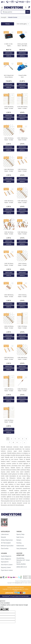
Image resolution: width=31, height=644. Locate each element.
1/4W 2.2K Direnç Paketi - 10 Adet (9, 327)
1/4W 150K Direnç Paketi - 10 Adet (22, 233)
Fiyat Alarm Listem (7, 570)
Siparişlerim (5, 562)
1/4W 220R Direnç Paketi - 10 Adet (22, 358)
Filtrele (7, 24)
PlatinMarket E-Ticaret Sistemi (11, 596)
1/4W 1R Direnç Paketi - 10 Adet (22, 296)
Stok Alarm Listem (7, 565)
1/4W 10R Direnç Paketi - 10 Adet (9, 202)
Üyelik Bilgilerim (6, 556)
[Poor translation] (6, 609)
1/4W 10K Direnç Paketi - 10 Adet (22, 170)
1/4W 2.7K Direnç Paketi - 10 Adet (22, 327)
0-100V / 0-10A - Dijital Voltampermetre (9, 45)
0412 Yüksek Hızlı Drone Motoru (9, 76)
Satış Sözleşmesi (22, 548)
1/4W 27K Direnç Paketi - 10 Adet (9, 421)
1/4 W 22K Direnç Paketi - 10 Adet (9, 107)
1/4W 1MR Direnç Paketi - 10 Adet (9, 296)
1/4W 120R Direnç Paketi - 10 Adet (22, 202)
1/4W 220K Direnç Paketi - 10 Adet (9, 358)
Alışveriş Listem (6, 567)
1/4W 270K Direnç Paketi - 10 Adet (22, 390)
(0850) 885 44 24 (22, 567)
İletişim (19, 540)
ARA (28, 12)
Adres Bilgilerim (6, 559)
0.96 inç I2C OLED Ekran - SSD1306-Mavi (22, 45)
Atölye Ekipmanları (7, 540)
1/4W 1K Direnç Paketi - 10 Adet (22, 264)
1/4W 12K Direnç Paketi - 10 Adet (9, 233)
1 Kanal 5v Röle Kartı (22, 76)
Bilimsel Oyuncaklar (7, 546)
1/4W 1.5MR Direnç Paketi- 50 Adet (22, 139)
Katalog (19, 543)
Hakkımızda (20, 546)
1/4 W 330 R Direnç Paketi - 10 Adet (22, 107)
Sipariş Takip (20, 534)
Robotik (3, 537)
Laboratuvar (5, 534)
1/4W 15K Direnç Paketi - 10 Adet (9, 264)
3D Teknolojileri (6, 543)
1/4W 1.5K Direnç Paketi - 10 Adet (9, 139)
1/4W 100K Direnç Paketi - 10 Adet (9, 170)
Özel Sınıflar (5, 548)
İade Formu (20, 537)
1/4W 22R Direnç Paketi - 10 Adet (9, 390)
